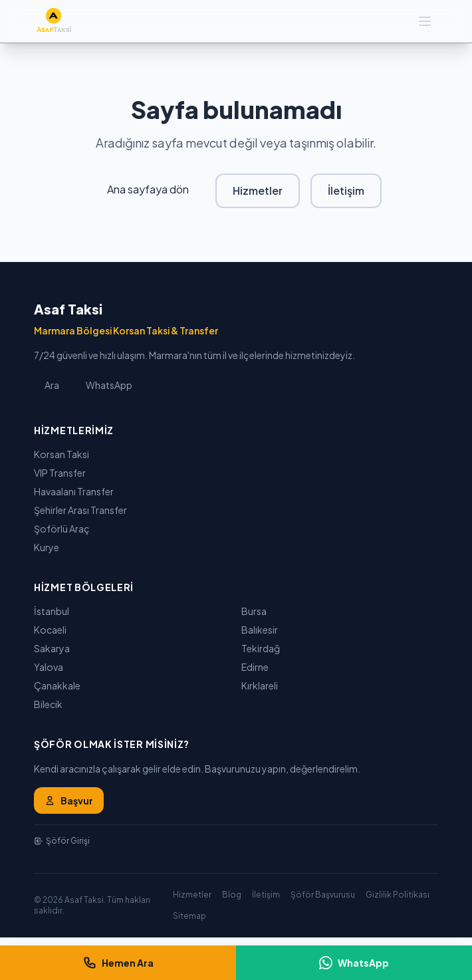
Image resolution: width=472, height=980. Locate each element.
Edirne (255, 667)
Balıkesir (260, 630)
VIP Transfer (60, 473)
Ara (52, 385)
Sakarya (52, 648)
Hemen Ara (118, 963)
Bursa (254, 611)
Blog (232, 895)
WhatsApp (109, 385)
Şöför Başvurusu (323, 895)
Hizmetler (258, 190)
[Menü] (425, 21)
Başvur (69, 800)
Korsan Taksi (61, 454)
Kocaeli (50, 630)
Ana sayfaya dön (148, 189)
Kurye (47, 547)
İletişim (346, 190)
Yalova (49, 667)
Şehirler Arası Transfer (80, 510)
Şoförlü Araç (62, 529)
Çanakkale (57, 685)
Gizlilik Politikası (398, 895)
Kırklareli (260, 685)
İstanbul (52, 611)
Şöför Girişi (62, 841)
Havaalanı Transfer (74, 491)
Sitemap (189, 916)
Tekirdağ (261, 648)
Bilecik (48, 704)
